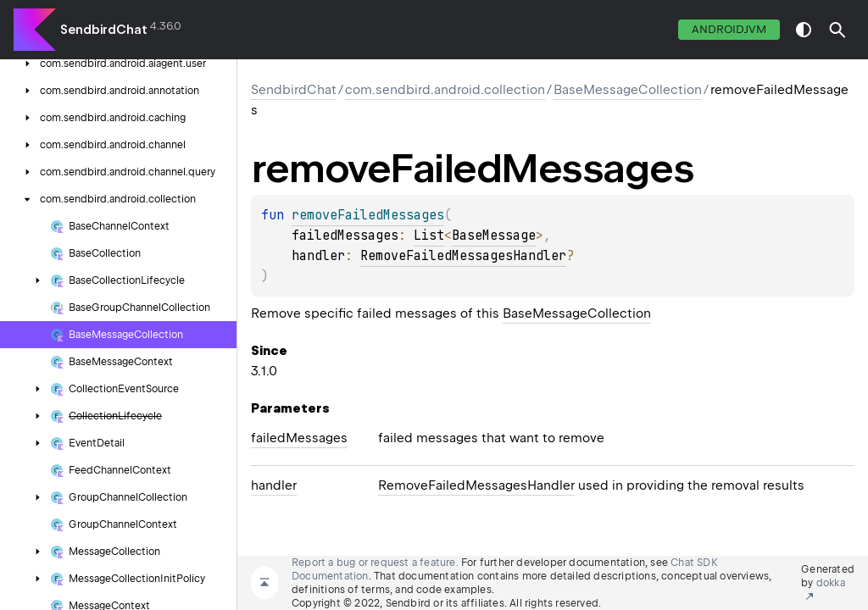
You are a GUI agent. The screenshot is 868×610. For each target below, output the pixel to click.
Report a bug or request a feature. (375, 563)
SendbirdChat (104, 30)
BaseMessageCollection (628, 90)
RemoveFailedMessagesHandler (463, 256)
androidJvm (729, 29)
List (429, 236)
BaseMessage (494, 236)
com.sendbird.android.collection (445, 90)
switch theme (804, 30)
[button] (837, 30)
